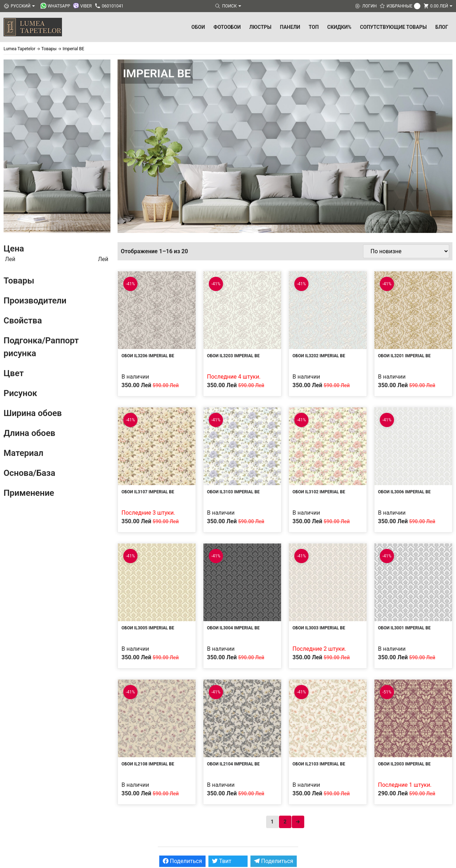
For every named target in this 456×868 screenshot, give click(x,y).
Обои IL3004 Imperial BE (233, 628)
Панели (290, 27)
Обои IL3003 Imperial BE (319, 628)
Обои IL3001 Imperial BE (404, 628)
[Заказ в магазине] (406, 251)
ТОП (314, 27)
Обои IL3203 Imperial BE (233, 356)
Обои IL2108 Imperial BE (148, 764)
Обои (198, 27)
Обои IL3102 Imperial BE (319, 492)
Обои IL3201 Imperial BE (404, 356)
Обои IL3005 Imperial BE (148, 628)
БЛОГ (442, 27)
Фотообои (227, 27)
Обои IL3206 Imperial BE (148, 356)
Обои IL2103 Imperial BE (319, 764)
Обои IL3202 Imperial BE (319, 356)
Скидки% (340, 27)
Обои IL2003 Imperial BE (404, 764)
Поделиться (182, 861)
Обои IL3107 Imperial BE (148, 492)
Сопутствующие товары (393, 27)
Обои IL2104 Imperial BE (233, 764)
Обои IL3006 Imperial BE (404, 492)
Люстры (260, 27)
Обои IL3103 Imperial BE (233, 492)
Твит (222, 861)
